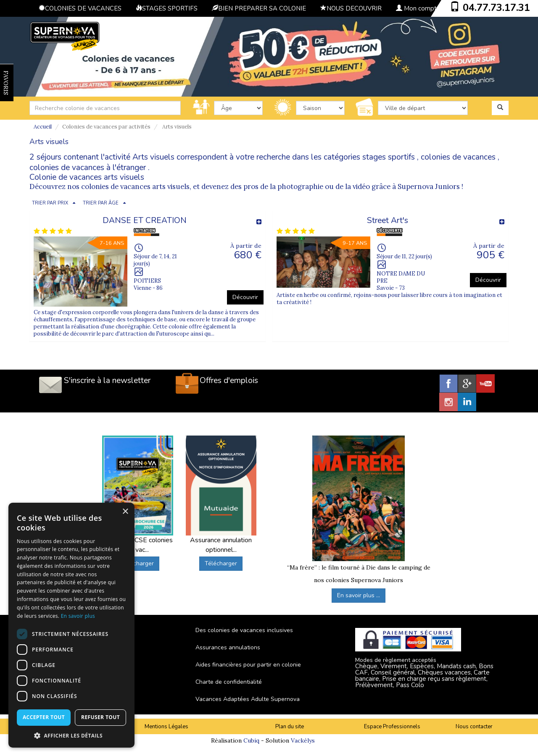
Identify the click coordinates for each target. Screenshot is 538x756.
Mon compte (418, 8)
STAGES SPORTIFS (167, 8)
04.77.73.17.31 (496, 8)
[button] (71, 735)
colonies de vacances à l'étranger (88, 168)
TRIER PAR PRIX (50, 203)
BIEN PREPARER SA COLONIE (259, 8)
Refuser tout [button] (100, 717)
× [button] (125, 512)
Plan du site (290, 727)
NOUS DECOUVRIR (351, 8)
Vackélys (303, 740)
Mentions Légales (166, 727)
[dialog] (71, 625)
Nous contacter (474, 727)
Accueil (43, 127)
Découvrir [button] (245, 297)
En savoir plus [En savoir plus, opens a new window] (78, 616)
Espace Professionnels (392, 727)
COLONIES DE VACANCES (80, 8)
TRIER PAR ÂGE (101, 203)
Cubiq (251, 740)
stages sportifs (389, 157)
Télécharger (138, 563)
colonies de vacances (458, 157)
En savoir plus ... (359, 595)
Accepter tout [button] (44, 717)
